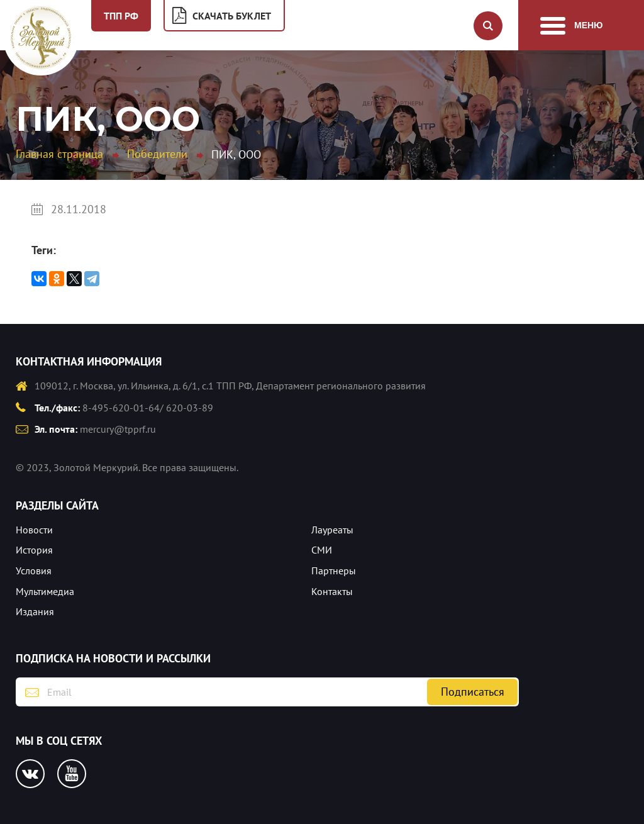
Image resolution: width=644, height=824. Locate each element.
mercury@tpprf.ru (118, 429)
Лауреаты (332, 530)
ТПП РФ (121, 16)
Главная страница (59, 154)
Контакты (332, 591)
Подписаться (473, 692)
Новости (34, 530)
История (34, 550)
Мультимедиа (45, 591)
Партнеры (334, 571)
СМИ (322, 550)
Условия (34, 571)
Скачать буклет (232, 16)
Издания (35, 611)
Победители (157, 154)
